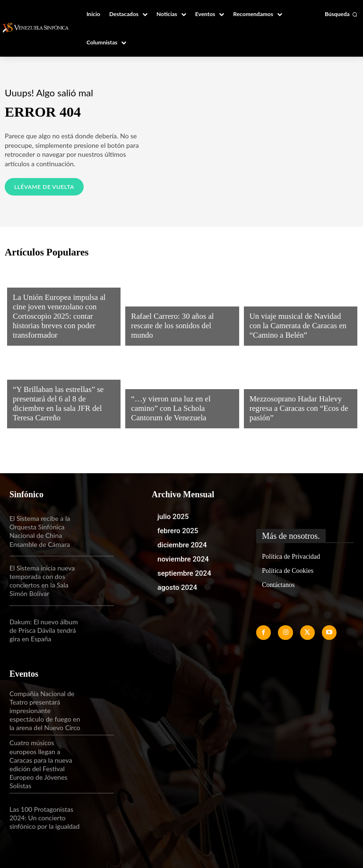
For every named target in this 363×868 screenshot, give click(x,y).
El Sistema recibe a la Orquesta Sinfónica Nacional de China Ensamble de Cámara (40, 531)
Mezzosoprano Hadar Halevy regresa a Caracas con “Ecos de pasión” (294, 410)
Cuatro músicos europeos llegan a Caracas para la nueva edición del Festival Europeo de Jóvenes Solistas (41, 764)
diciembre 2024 (182, 545)
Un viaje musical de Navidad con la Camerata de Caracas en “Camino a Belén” (300, 327)
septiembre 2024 (184, 573)
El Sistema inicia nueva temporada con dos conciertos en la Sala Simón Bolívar (42, 581)
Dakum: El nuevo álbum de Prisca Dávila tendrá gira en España (44, 630)
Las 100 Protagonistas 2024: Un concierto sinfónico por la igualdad (44, 818)
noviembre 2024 (183, 559)
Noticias (26, 294)
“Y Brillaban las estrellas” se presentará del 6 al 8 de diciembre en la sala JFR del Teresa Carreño (60, 410)
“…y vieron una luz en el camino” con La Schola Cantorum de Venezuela (180, 410)
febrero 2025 (178, 531)
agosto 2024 (177, 587)
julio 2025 (173, 517)
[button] (341, 14)
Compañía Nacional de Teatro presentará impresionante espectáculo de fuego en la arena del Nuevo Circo (45, 711)
